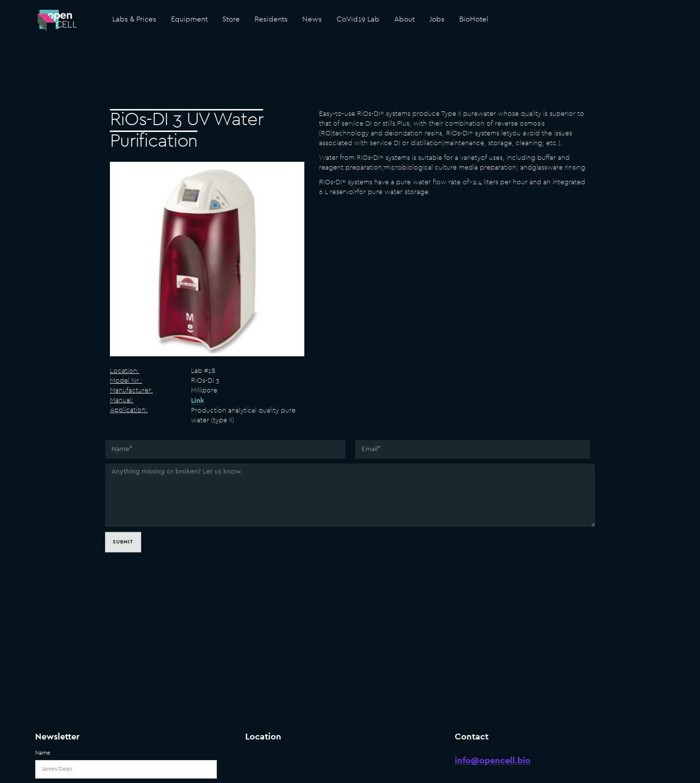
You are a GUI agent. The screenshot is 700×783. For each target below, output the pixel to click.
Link (198, 401)
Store (231, 19)
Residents (271, 19)
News (312, 19)
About (404, 19)
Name (43, 753)
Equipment (189, 19)
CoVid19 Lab (358, 19)
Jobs (437, 19)
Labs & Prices (134, 19)
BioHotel (474, 19)
